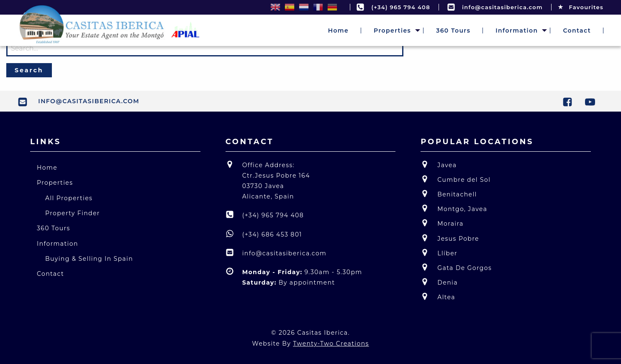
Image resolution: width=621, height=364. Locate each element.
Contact (577, 31)
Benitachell (449, 194)
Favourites (581, 7)
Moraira (442, 223)
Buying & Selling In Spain (89, 259)
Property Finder (73, 213)
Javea (439, 164)
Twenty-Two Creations (331, 344)
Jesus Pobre (450, 238)
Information (517, 31)
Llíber (439, 253)
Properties (392, 31)
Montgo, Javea (454, 208)
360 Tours (453, 31)
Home (338, 31)
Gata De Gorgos (456, 267)
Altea (438, 297)
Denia (439, 282)
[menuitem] (338, 31)
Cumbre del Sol (455, 179)
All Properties (69, 198)
